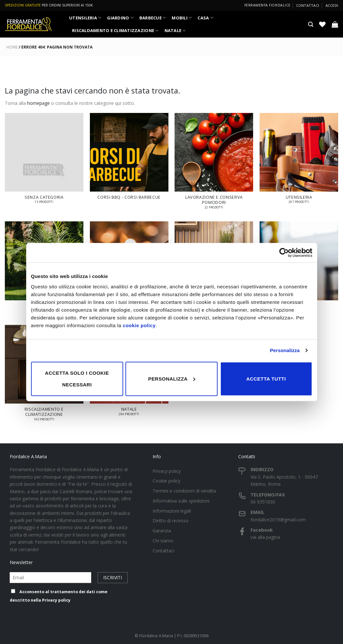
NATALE (175, 31)
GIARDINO (120, 18)
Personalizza (285, 350)
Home (12, 47)
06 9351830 (263, 502)
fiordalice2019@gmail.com (278, 520)
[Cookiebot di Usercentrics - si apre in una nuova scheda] (284, 253)
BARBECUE (153, 18)
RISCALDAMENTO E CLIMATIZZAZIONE (115, 31)
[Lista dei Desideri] (322, 24)
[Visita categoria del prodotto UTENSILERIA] (299, 161)
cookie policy (139, 325)
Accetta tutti (266, 378)
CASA (205, 18)
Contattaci (308, 5)
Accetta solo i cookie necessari (77, 378)
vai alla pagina (265, 537)
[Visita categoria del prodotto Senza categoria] (44, 161)
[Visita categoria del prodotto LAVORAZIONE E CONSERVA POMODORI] (214, 164)
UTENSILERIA (85, 18)
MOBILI (182, 18)
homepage (38, 103)
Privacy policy (56, 600)
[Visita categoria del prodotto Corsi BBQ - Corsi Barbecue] (129, 160)
